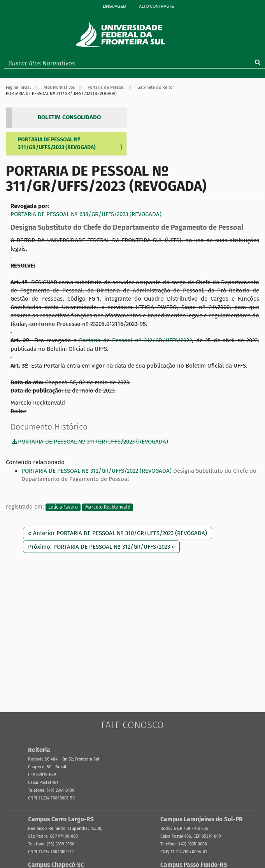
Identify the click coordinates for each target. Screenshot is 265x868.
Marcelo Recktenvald (108, 507)
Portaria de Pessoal (106, 87)
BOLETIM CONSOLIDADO (69, 117)
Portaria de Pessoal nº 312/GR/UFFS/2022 (135, 340)
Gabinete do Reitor (156, 87)
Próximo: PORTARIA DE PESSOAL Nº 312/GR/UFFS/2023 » (101, 547)
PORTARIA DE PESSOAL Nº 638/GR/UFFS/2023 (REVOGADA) (86, 214)
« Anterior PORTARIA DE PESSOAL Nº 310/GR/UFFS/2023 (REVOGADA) (118, 533)
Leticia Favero (63, 507)
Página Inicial (18, 87)
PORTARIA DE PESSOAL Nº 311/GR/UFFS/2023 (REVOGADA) (57, 143)
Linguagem (114, 6)
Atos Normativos (59, 87)
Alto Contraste (156, 6)
